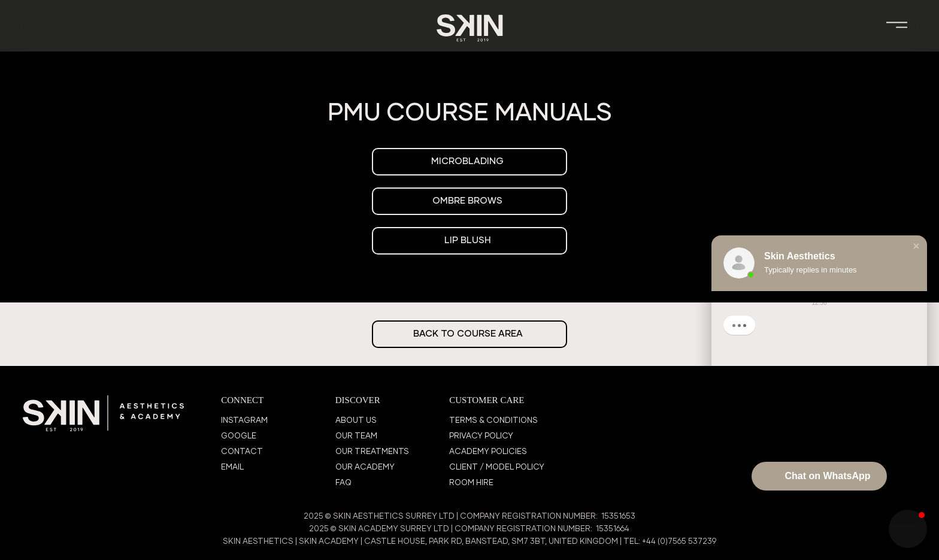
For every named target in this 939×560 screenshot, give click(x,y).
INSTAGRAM (244, 421)
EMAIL (232, 467)
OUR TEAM (356, 436)
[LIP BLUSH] (469, 241)
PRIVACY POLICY (481, 436)
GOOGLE (239, 436)
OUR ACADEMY (365, 467)
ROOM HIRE (471, 483)
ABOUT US (356, 421)
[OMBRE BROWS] (469, 201)
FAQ (343, 483)
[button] (916, 246)
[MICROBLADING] (469, 162)
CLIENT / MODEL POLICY (497, 467)
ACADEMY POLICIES (488, 452)
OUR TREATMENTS (372, 452)
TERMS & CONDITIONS (493, 421)
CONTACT (242, 452)
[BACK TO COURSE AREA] (469, 334)
